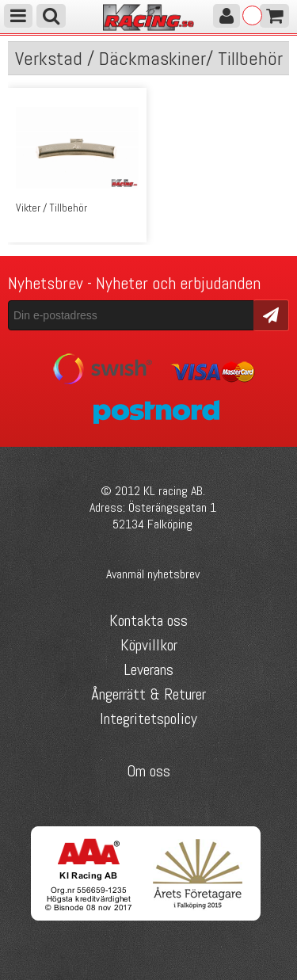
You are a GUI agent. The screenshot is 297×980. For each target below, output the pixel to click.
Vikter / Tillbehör (51, 208)
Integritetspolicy (148, 719)
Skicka (271, 314)
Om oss (148, 771)
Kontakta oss (148, 620)
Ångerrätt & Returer (148, 694)
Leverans (148, 669)
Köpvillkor (149, 645)
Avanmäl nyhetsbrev (153, 574)
